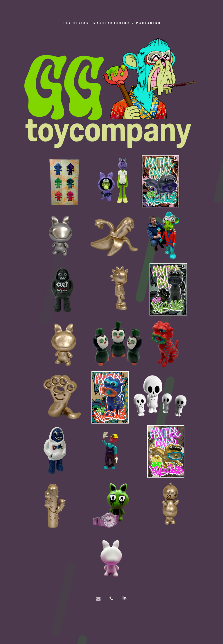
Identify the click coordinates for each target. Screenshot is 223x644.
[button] (112, 603)
